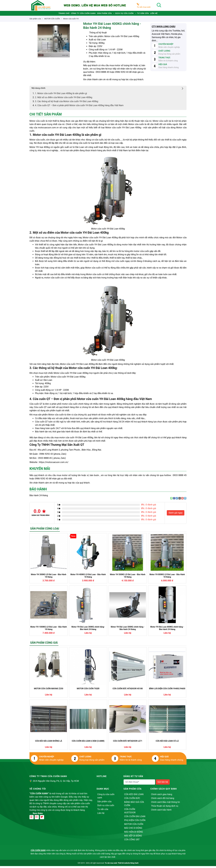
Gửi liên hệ (163, 784)
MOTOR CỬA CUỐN (134, 826)
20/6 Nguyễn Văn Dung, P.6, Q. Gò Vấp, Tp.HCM (56, 783)
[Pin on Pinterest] (182, 500)
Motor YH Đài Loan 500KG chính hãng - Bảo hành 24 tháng (128, 630)
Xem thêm (38, 815)
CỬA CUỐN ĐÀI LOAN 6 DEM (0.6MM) (88, 743)
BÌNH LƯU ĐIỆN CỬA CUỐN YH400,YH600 (167, 690)
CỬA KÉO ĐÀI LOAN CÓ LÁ (167, 743)
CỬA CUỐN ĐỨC (132, 800)
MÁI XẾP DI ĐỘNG (133, 838)
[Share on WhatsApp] (171, 500)
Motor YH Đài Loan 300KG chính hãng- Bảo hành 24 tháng (88, 630)
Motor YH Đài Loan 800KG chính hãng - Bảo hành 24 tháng (167, 630)
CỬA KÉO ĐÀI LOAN (134, 796)
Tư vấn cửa (152, 14)
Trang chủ (51, 14)
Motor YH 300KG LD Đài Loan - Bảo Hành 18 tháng (49, 578)
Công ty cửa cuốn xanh (76, 14)
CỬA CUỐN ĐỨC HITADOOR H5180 (128, 690)
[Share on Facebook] (174, 500)
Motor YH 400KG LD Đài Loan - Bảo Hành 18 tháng (88, 578)
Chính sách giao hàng (162, 796)
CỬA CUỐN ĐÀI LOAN (135, 818)
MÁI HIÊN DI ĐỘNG (134, 834)
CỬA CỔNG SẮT (132, 841)
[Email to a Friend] (180, 500)
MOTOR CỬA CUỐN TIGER (88, 690)
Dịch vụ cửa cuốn (128, 14)
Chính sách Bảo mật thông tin (166, 804)
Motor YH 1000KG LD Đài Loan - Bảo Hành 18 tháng (49, 630)
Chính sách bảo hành (161, 812)
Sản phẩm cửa (103, 14)
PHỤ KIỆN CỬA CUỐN (135, 822)
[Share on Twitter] (177, 500)
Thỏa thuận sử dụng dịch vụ (165, 808)
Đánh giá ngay (176, 515)
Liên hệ (167, 14)
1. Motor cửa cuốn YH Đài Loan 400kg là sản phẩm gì (61, 95)
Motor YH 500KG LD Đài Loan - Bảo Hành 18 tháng (128, 578)
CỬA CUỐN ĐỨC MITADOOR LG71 (128, 743)
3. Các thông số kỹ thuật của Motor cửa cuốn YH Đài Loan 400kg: (67, 103)
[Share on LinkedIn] (185, 500)
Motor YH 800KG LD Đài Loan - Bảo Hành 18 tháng (167, 578)
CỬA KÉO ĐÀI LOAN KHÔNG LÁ (49, 743)
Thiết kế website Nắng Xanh (128, 865)
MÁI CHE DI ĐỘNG (133, 830)
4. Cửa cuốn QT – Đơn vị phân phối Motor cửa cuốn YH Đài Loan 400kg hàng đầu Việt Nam (79, 107)
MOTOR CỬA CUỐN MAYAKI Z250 (48, 690)
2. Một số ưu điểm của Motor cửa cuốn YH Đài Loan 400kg (64, 99)
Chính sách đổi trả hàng (163, 800)
